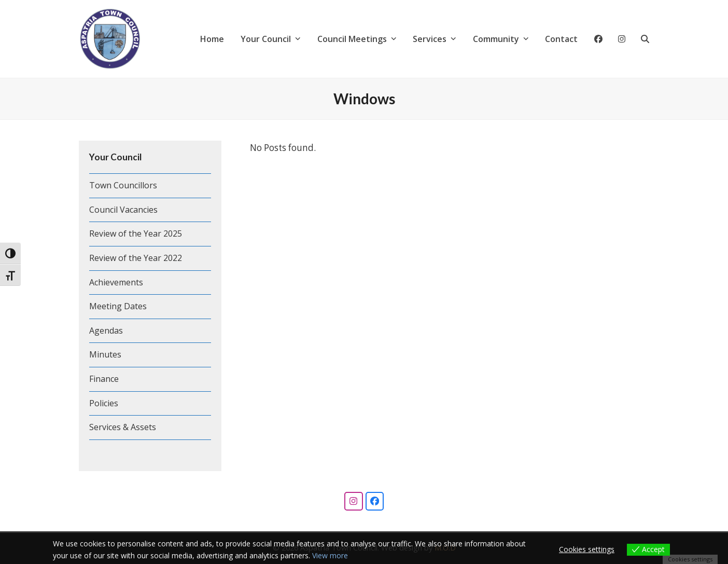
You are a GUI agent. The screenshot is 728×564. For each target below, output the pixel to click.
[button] (645, 39)
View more (330, 555)
